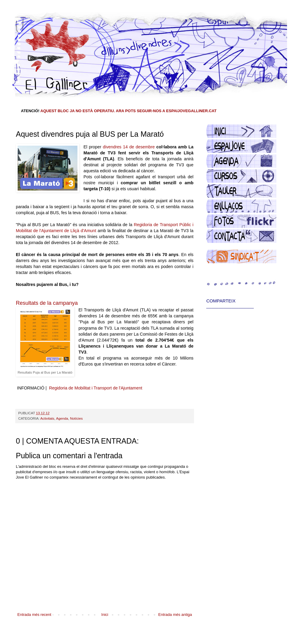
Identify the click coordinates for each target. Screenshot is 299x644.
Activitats (47, 418)
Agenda (62, 418)
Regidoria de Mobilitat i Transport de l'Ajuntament (96, 388)
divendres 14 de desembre (129, 147)
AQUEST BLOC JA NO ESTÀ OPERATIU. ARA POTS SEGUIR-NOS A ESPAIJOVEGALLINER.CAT (128, 111)
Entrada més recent (34, 615)
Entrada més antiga (175, 615)
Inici (105, 615)
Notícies (76, 418)
